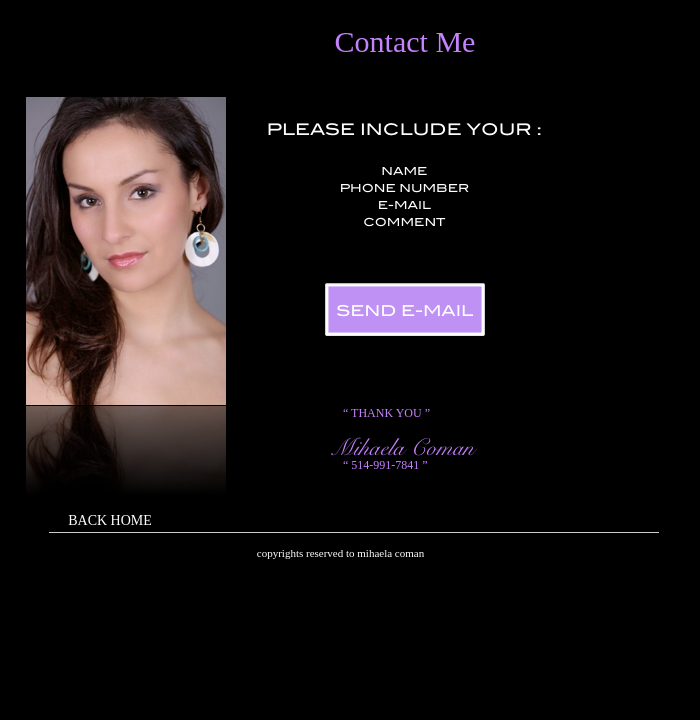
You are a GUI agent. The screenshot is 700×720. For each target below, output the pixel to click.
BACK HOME (110, 520)
